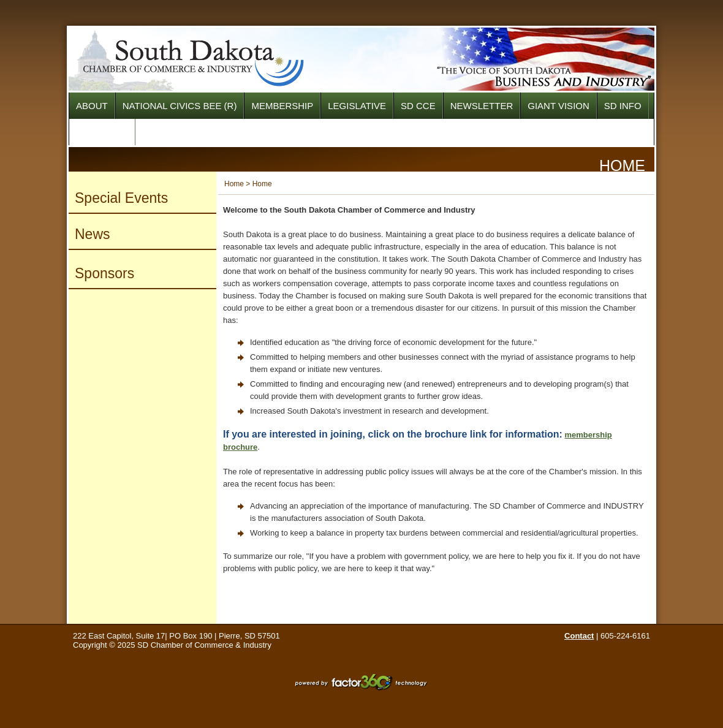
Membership (282, 106)
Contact (579, 636)
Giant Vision (558, 106)
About (92, 106)
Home (234, 184)
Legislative (357, 106)
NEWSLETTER (482, 106)
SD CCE (418, 106)
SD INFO (623, 106)
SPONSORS (102, 132)
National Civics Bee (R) (180, 106)
